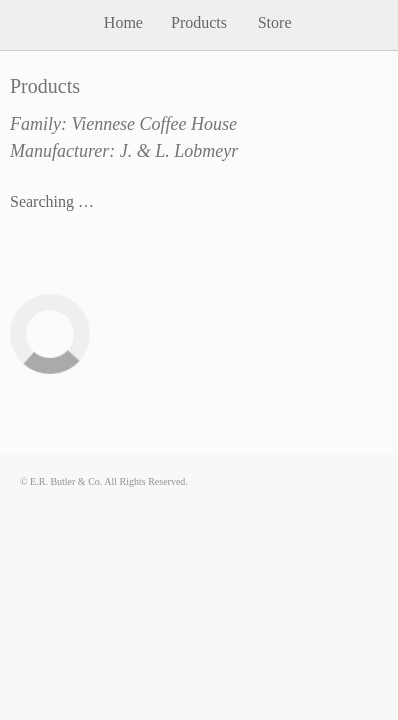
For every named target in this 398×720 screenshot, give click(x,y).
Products (199, 22)
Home (123, 22)
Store (275, 22)
